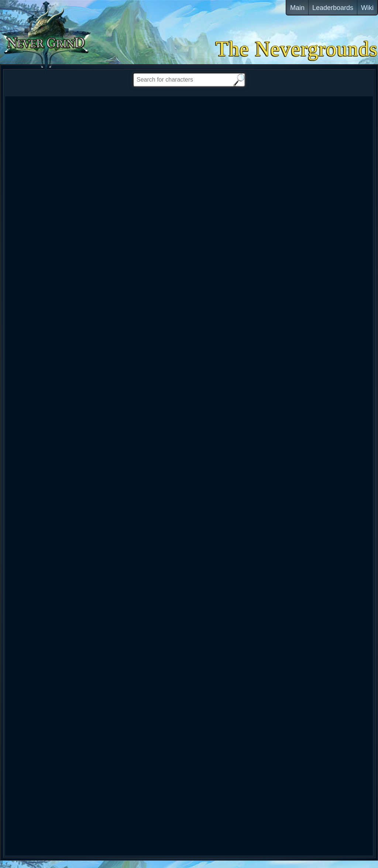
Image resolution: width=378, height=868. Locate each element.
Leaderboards (333, 8)
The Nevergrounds (297, 49)
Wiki (367, 8)
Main (297, 8)
